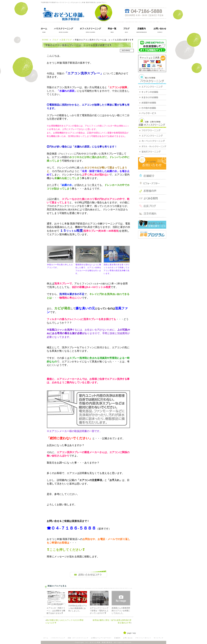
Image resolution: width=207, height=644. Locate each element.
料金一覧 (112, 29)
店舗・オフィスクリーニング (78, 638)
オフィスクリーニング (90, 29)
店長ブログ (67, 40)
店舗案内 (142, 29)
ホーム (44, 29)
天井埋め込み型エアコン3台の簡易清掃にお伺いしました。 (77, 608)
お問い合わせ (160, 29)
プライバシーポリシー (143, 638)
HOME (45, 40)
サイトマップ (159, 638)
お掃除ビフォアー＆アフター (101, 638)
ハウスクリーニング (63, 29)
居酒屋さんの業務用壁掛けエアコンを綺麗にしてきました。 (121, 611)
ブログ (126, 29)
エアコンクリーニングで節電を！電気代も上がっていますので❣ (99, 611)
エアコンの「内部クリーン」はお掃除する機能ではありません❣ (56, 611)
